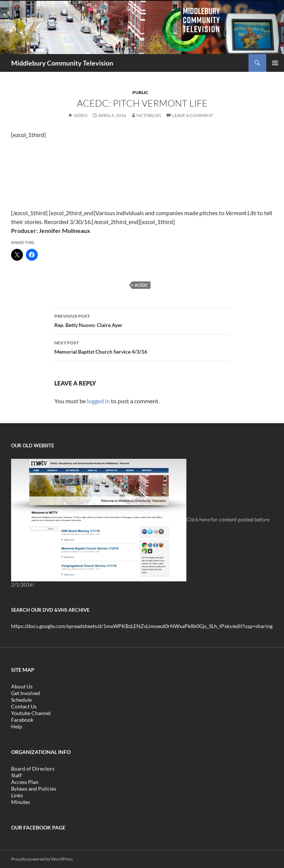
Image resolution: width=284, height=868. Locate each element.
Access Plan (25, 782)
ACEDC (141, 285)
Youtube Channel (31, 713)
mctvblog (149, 115)
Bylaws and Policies (34, 789)
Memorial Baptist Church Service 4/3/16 (142, 347)
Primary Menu (275, 63)
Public (140, 92)
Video (81, 115)
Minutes (21, 802)
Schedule (21, 700)
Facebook (22, 720)
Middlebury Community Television (62, 63)
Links (17, 795)
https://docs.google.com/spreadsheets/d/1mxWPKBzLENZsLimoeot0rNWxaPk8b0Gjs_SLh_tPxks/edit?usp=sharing (142, 626)
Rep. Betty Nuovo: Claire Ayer (142, 320)
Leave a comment (193, 115)
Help (17, 726)
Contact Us (24, 706)
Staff (16, 775)
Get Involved (26, 693)
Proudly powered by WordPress (42, 859)
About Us (22, 686)
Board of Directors (33, 769)
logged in (98, 401)
